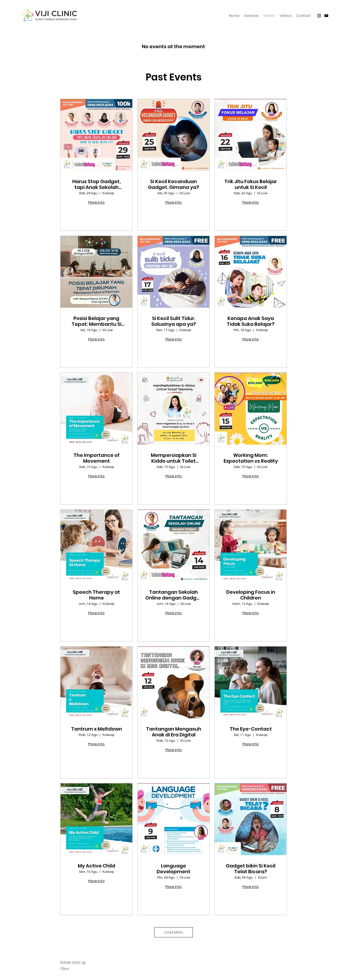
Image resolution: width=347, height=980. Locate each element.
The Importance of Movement (97, 458)
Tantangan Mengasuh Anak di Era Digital (174, 732)
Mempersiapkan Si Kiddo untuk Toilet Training (174, 458)
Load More (174, 932)
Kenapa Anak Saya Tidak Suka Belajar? (251, 321)
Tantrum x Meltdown (97, 729)
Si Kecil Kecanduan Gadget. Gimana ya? (173, 184)
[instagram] (319, 16)
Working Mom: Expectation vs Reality (251, 458)
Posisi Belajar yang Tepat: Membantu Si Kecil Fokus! (97, 321)
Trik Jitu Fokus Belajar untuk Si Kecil (251, 184)
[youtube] (326, 16)
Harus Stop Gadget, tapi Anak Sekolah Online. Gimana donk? (96, 184)
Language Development (173, 869)
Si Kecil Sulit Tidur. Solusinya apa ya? (174, 321)
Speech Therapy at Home (96, 595)
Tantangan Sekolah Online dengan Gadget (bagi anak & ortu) (173, 595)
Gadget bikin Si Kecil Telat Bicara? (251, 869)
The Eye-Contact (251, 729)
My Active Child (97, 866)
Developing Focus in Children (251, 595)
